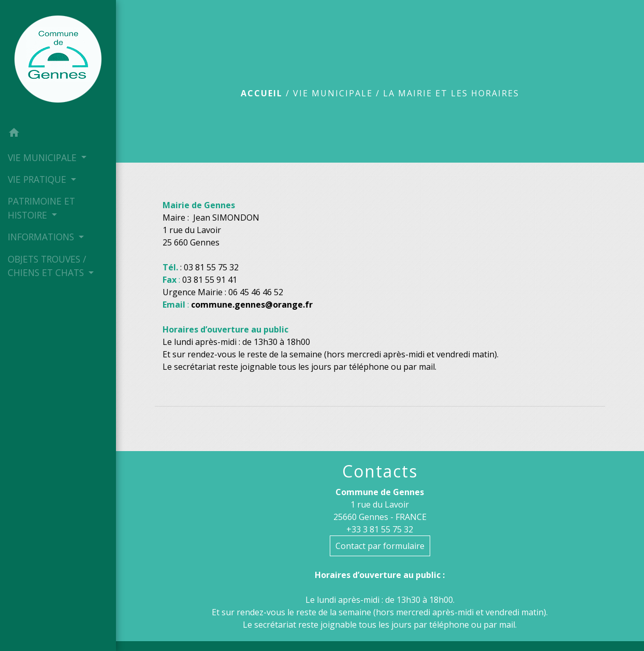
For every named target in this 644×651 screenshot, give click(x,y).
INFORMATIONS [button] (42, 237)
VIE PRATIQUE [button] (38, 179)
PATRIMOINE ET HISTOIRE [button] (41, 208)
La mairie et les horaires (451, 93)
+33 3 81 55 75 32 (380, 529)
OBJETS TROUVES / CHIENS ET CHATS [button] (47, 266)
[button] (58, 134)
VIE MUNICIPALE (333, 93)
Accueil (262, 93)
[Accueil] (58, 61)
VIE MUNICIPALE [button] (43, 157)
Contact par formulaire (380, 546)
